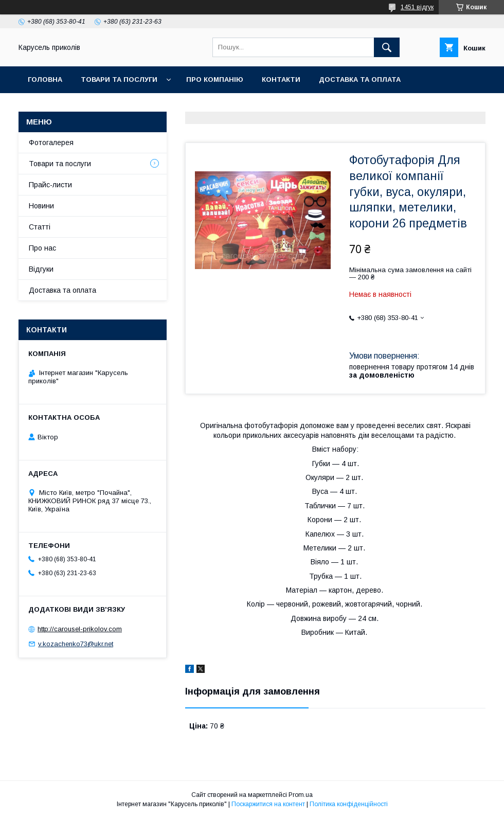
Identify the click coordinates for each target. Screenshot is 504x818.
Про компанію (215, 79)
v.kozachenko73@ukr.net (76, 644)
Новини (41, 206)
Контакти (281, 79)
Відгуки (41, 269)
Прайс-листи (50, 185)
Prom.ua (301, 795)
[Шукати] (387, 47)
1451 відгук (417, 7)
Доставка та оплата (360, 79)
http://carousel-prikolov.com (80, 629)
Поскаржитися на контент (268, 804)
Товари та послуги (119, 79)
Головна (45, 79)
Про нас (42, 248)
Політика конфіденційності (349, 804)
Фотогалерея (51, 143)
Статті (40, 227)
